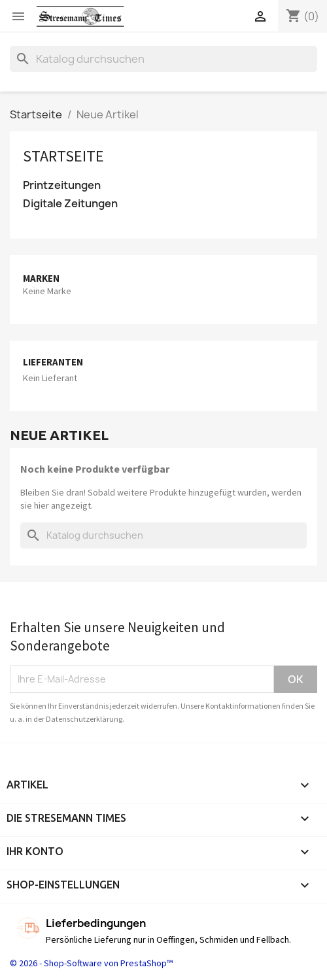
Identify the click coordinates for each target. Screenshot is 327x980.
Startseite (63, 156)
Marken (41, 278)
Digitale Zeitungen (70, 204)
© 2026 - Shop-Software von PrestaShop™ (91, 963)
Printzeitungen (62, 185)
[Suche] (163, 59)
